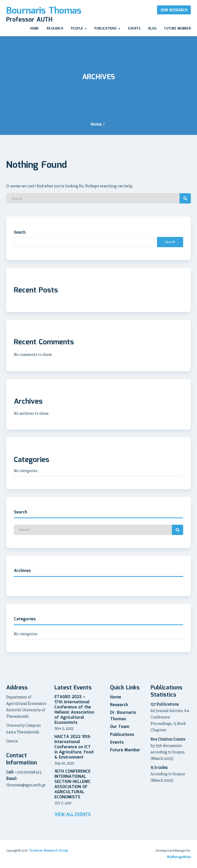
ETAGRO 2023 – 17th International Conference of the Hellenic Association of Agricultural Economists (74, 710)
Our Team (120, 727)
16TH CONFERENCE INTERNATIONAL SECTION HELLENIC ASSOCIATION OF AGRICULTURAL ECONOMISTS (73, 784)
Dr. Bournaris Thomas (123, 716)
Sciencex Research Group (49, 851)
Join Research (174, 10)
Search (20, 232)
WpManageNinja (179, 857)
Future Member (178, 29)
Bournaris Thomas (44, 11)
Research (55, 29)
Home (35, 29)
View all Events (73, 815)
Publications (107, 29)
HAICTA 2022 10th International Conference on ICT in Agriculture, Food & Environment (74, 747)
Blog (152, 29)
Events (134, 29)
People (79, 29)
